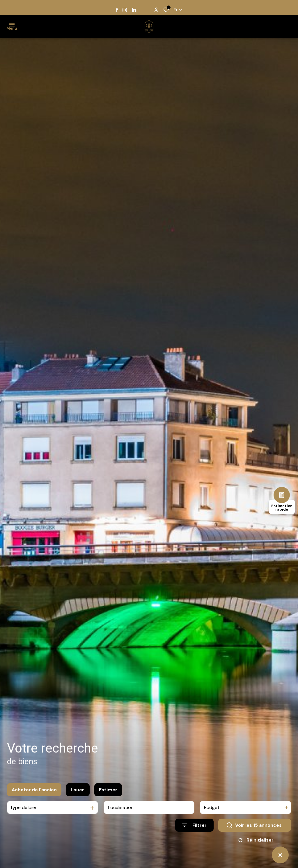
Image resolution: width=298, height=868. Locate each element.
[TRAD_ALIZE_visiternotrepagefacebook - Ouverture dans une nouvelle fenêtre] (117, 10)
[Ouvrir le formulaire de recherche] (194, 827)
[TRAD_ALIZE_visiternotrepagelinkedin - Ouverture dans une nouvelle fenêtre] (134, 10)
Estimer (108, 791)
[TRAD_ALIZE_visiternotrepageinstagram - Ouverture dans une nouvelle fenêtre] (125, 10)
